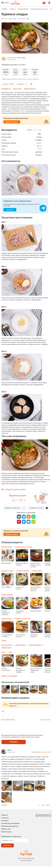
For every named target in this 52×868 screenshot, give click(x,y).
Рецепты (13, 9)
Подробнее (13, 706)
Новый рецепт (44, 2)
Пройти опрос (6, 834)
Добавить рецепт (12, 122)
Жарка (4, 641)
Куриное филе (37, 571)
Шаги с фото (17, 89)
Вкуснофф (22, 58)
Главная (4, 9)
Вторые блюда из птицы (39, 9)
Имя (3, 711)
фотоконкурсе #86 (44, 754)
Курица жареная (7, 595)
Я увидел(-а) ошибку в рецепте (15, 489)
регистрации (35, 739)
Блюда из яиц (6, 618)
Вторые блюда (23, 9)
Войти (49, 2)
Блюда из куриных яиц (23, 618)
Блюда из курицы (23, 571)
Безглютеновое (7, 645)
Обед (3, 652)
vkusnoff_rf (10, 210)
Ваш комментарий (8, 720)
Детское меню (21, 645)
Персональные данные (10, 828)
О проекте (5, 820)
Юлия (9, 752)
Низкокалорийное (35, 645)
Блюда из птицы (7, 571)
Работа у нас (6, 831)
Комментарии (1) (30, 89)
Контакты (5, 822)
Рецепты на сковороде (9, 676)
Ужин (10, 652)
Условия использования (10, 825)
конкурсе (23, 739)
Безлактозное (6, 648)
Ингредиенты (6, 89)
